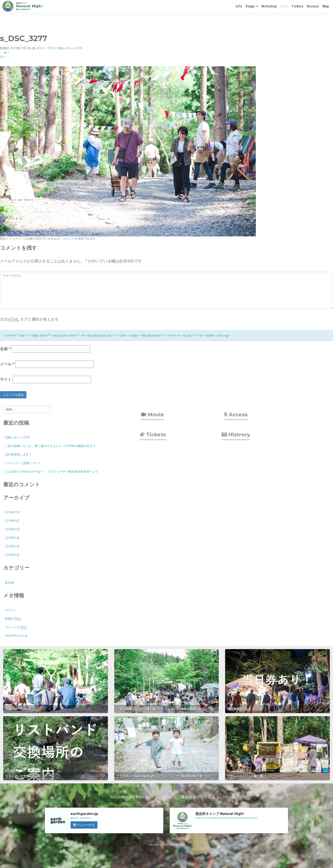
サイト (6, 379)
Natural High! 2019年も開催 (22, 10)
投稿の (13, 619)
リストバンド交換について (23, 463)
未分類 (9, 583)
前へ (5, 52)
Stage (252, 10)
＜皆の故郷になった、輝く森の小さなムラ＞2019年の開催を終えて (50, 446)
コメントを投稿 (73, 239)
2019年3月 (12, 538)
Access (313, 10)
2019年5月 (12, 521)
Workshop (269, 10)
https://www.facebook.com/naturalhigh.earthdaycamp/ (226, 818)
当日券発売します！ (18, 454)
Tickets (298, 10)
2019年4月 (12, 529)
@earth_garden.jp (81, 818)
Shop (284, 10)
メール (7, 364)
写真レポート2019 (70, 48)
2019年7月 (12, 512)
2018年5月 (12, 555)
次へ (5, 57)
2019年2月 (12, 546)
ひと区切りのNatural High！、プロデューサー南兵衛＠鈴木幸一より (52, 472)
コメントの (16, 627)
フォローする (84, 825)
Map (326, 10)
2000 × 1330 (45, 48)
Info (239, 10)
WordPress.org (16, 636)
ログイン (11, 610)
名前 (5, 349)
